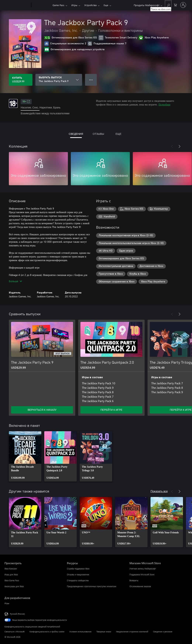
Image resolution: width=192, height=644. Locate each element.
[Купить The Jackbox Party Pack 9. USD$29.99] (21, 80)
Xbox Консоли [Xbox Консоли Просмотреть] (11, 569)
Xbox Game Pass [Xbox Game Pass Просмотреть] (12, 580)
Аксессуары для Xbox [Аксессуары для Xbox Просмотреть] (14, 586)
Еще (106, 5)
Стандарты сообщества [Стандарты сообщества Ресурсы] (78, 580)
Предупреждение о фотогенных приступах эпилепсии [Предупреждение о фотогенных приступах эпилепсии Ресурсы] (92, 586)
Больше (15, 281)
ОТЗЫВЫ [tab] (98, 134)
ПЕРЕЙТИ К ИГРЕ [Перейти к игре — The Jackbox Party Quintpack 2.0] (111, 410)
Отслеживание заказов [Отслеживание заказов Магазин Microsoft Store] (140, 586)
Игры (74, 5)
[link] (25, 456)
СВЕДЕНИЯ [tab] (76, 134)
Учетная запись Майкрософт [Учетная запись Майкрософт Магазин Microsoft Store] (143, 569)
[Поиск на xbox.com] (168, 5)
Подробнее (164, 104)
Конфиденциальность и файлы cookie (47, 632)
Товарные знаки (104, 632)
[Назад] (172, 146)
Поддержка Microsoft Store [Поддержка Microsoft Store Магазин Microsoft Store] (142, 574)
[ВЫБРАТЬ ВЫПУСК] (59, 80)
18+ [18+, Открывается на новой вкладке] (26, 102)
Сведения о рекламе (163, 632)
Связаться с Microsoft (14, 632)
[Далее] (179, 146)
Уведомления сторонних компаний (132, 632)
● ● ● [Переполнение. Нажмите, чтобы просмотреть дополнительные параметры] (91, 80)
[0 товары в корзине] (175, 5)
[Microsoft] (17, 5)
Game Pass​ (58, 5)
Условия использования (80, 632)
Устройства (90, 5)
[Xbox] (41, 5)
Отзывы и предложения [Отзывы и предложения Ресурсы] (78, 574)
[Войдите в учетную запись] (183, 5)
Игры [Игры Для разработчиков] (7, 603)
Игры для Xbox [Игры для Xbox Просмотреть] (11, 574)
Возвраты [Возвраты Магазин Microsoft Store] (134, 580)
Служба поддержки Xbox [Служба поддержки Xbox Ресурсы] (78, 569)
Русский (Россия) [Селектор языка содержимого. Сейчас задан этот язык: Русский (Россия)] (17, 614)
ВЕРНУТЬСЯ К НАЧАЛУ (42, 410)
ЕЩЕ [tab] (118, 134)
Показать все (159, 491)
